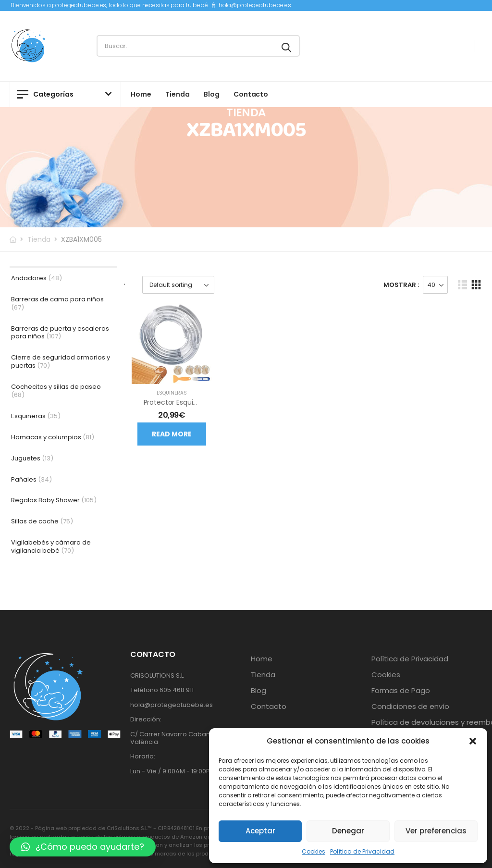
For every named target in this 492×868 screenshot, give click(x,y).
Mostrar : (401, 285)
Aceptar (260, 831)
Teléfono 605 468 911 (162, 690)
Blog (211, 94)
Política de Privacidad (362, 851)
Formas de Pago (401, 691)
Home (141, 94)
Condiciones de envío (410, 707)
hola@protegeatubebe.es (255, 5)
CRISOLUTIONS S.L (157, 676)
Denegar (348, 831)
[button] (473, 741)
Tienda (177, 94)
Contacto (251, 94)
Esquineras (172, 393)
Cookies (314, 851)
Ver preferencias (436, 831)
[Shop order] (178, 285)
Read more (172, 434)
